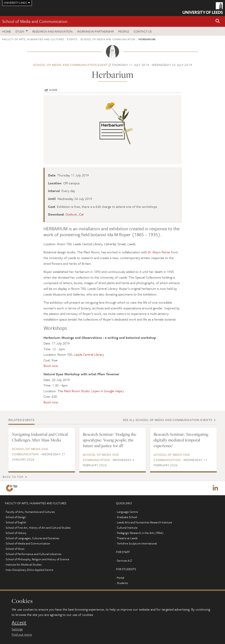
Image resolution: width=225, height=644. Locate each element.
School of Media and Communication (35, 21)
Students (122, 583)
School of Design (16, 517)
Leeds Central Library (89, 354)
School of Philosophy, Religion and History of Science (37, 559)
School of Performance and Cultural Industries (34, 554)
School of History (16, 533)
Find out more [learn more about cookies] (22, 634)
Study (20, 31)
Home (7, 31)
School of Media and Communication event (70, 65)
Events (72, 39)
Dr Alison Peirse (159, 252)
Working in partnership (95, 31)
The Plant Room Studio (74, 391)
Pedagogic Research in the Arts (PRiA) (140, 533)
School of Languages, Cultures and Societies (32, 538)
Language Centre (127, 512)
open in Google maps (107, 391)
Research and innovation (52, 31)
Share (53, 90)
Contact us (143, 31)
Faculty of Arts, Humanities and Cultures (33, 39)
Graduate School (127, 517)
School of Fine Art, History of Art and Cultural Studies (38, 528)
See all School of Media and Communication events (167, 420)
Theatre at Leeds (127, 538)
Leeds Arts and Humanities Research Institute (144, 522)
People (124, 31)
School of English (16, 522)
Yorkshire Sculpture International (137, 544)
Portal (121, 578)
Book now (51, 366)
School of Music (15, 549)
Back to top (13, 477)
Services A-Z (124, 561)
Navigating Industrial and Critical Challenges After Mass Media (40, 437)
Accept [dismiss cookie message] (19, 622)
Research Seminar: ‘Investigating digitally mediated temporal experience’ (181, 440)
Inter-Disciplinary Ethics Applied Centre (30, 570)
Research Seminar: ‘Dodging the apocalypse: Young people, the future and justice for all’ (110, 440)
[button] (218, 21)
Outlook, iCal (74, 214)
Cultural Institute (127, 528)
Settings (17, 629)
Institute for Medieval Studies (24, 565)
